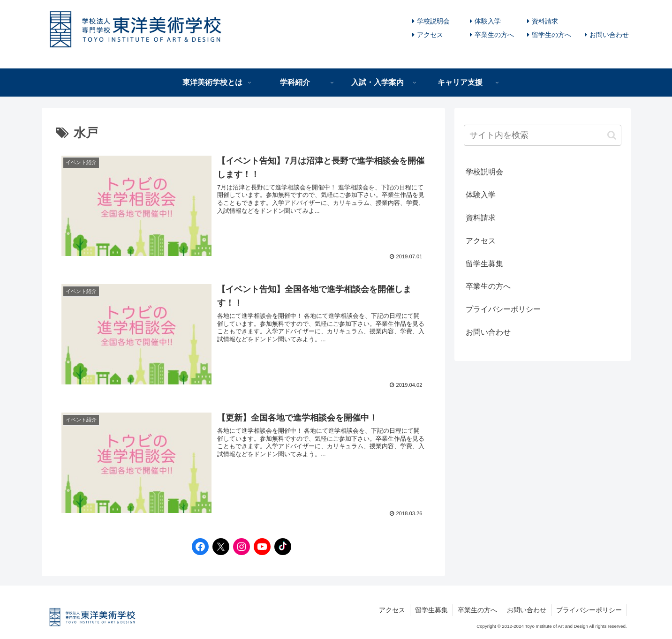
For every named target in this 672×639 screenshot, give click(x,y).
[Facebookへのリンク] (198, 547)
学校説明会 (433, 21)
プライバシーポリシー (503, 309)
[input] (543, 135)
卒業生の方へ (494, 35)
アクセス (430, 35)
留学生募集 (484, 264)
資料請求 (545, 21)
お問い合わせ (609, 35)
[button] (612, 135)
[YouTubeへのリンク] (260, 547)
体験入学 (488, 21)
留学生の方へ (551, 35)
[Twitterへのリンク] (219, 547)
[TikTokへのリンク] (280, 547)
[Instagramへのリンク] (239, 547)
